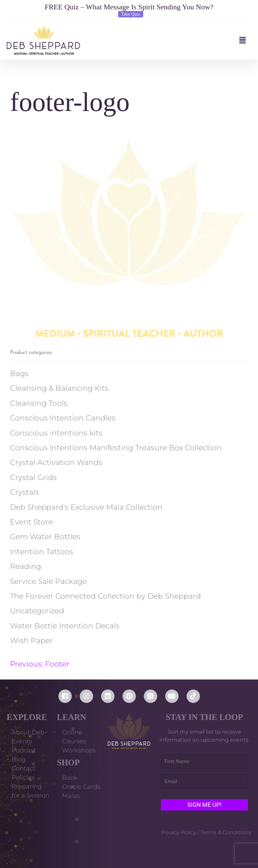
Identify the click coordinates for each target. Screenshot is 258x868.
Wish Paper (31, 641)
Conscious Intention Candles (63, 418)
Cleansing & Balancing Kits (59, 388)
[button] (166, 40)
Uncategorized (37, 611)
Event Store (31, 522)
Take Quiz (131, 14)
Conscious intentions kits (56, 433)
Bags (19, 374)
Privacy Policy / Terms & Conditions (206, 832)
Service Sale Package (48, 581)
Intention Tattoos (42, 552)
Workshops (79, 750)
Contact (24, 768)
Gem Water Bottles (45, 537)
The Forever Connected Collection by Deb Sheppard (105, 596)
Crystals (25, 492)
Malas (71, 796)
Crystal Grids (33, 477)
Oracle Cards (81, 787)
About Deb (28, 732)
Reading (26, 566)
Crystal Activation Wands (56, 462)
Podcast (24, 750)
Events (22, 741)
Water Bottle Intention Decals (65, 626)
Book (70, 778)
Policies (23, 777)
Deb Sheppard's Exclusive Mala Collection (86, 507)
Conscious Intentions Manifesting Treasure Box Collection (116, 448)
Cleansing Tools (39, 403)
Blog (19, 759)
